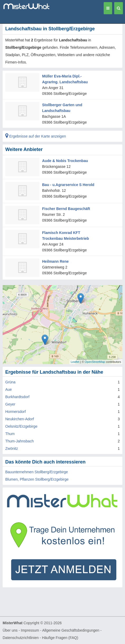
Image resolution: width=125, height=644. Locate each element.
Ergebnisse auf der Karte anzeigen (36, 136)
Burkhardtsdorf (17, 397)
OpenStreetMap (95, 362)
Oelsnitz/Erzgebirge (21, 426)
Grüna (10, 382)
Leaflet (75, 362)
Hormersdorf (16, 412)
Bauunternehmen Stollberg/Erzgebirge (37, 472)
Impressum (30, 630)
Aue (9, 389)
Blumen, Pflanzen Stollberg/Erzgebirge (37, 479)
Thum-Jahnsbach (19, 441)
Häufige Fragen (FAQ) (60, 638)
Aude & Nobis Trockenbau (65, 161)
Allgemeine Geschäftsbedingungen (71, 630)
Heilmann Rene (55, 261)
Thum (10, 434)
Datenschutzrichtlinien (21, 638)
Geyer (10, 404)
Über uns (10, 630)
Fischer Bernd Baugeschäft (66, 209)
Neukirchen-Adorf (20, 419)
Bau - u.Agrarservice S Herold (68, 185)
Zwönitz (12, 448)
